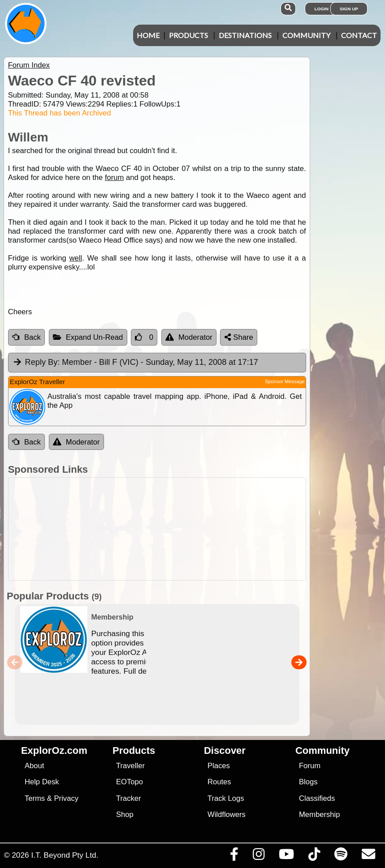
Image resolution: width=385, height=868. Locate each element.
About (34, 766)
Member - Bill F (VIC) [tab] (135, 363)
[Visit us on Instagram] (258, 856)
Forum (310, 766)
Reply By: (43, 362)
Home (148, 35)
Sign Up (349, 9)
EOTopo (130, 782)
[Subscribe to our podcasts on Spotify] (341, 856)
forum (115, 177)
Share (239, 337)
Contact (359, 35)
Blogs (308, 782)
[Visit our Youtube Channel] (286, 856)
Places (219, 766)
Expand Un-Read (88, 337)
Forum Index (29, 65)
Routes (219, 782)
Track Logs (226, 798)
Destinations (245, 35)
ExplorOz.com (54, 750)
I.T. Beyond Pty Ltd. (65, 855)
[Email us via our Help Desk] (368, 856)
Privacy (67, 798)
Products (188, 35)
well (76, 258)
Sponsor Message (285, 381)
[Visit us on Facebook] (234, 856)
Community (306, 35)
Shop (125, 815)
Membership (319, 815)
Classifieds (317, 798)
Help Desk (42, 782)
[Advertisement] (191, 529)
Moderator (189, 337)
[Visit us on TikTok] (314, 856)
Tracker (129, 798)
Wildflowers (227, 815)
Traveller (130, 766)
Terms (35, 798)
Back (26, 337)
